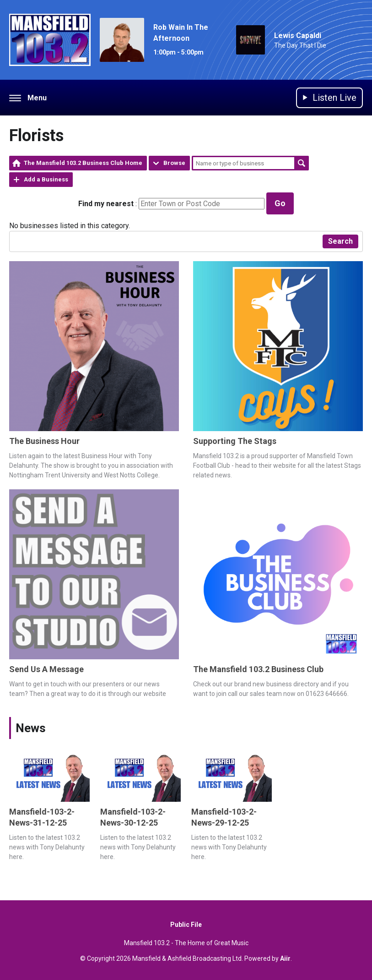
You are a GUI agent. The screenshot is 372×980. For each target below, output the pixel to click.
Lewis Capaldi (298, 36)
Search (302, 163)
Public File (186, 925)
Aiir (285, 958)
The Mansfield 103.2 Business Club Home (83, 163)
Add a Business (46, 179)
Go (280, 203)
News (31, 728)
